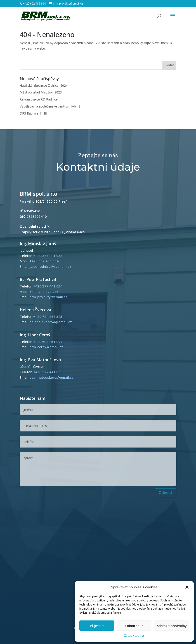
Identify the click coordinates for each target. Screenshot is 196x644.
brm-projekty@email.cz (48, 297)
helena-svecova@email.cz (51, 322)
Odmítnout (134, 626)
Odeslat (165, 493)
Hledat (169, 65)
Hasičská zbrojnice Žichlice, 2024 (44, 85)
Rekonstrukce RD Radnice (39, 99)
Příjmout (97, 626)
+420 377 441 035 (48, 372)
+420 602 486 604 (34, 4)
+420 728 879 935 (44, 292)
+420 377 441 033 (48, 256)
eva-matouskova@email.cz (51, 377)
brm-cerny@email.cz (46, 347)
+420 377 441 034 (48, 286)
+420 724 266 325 (48, 316)
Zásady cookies (134, 636)
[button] (187, 587)
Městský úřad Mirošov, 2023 (41, 92)
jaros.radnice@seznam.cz (50, 266)
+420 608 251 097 (48, 342)
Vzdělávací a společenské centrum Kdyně (50, 106)
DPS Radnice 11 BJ (33, 113)
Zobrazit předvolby (171, 626)
